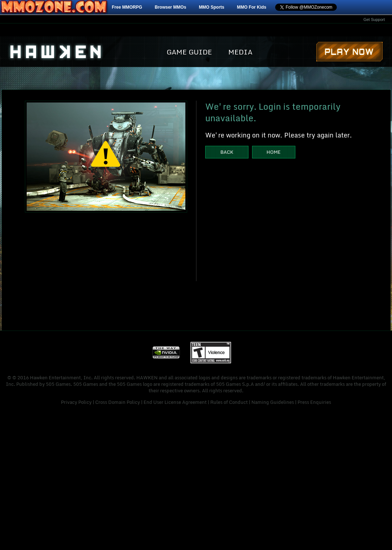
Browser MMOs (170, 7)
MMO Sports (212, 7)
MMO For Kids (252, 7)
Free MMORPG (127, 7)
